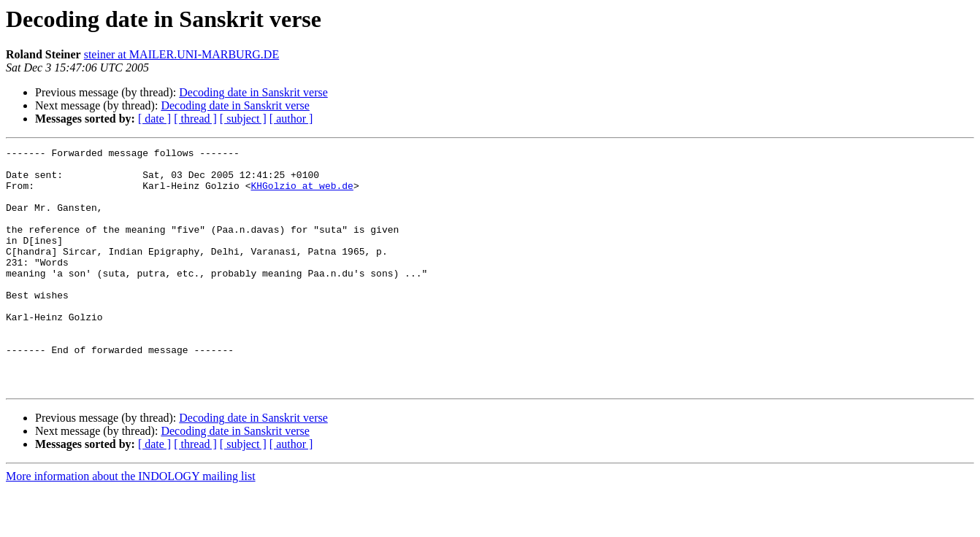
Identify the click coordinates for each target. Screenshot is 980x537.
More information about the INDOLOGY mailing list (131, 524)
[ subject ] (243, 119)
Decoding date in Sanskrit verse (253, 92)
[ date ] (154, 119)
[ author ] (291, 119)
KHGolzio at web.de (302, 194)
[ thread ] (195, 119)
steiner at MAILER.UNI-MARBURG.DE (182, 54)
